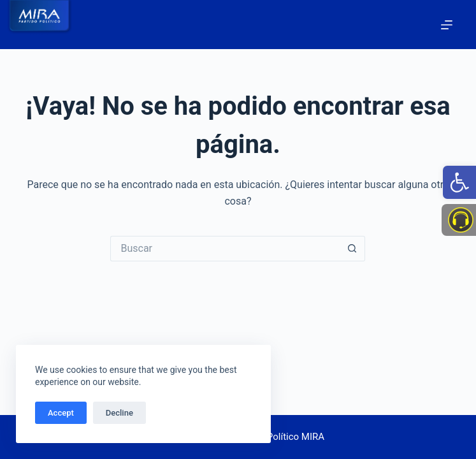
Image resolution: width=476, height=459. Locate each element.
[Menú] (447, 25)
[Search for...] (225, 249)
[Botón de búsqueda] (352, 249)
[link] (459, 182)
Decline (119, 413)
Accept (61, 413)
